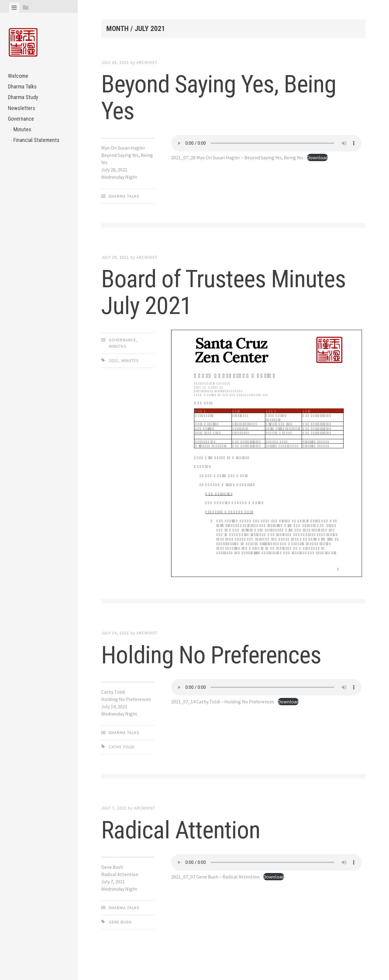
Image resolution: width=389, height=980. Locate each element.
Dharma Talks (22, 86)
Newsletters (22, 108)
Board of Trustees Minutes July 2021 (224, 292)
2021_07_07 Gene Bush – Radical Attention (215, 877)
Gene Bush (120, 922)
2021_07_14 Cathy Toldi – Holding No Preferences (223, 702)
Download (317, 157)
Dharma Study (23, 97)
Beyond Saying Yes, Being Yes (219, 98)
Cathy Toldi (122, 747)
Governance (21, 119)
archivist (147, 62)
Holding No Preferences (211, 655)
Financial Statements (36, 140)
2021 (114, 361)
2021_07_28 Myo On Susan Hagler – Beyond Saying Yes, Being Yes (237, 157)
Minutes (22, 129)
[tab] (14, 8)
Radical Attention (181, 830)
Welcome (18, 76)
